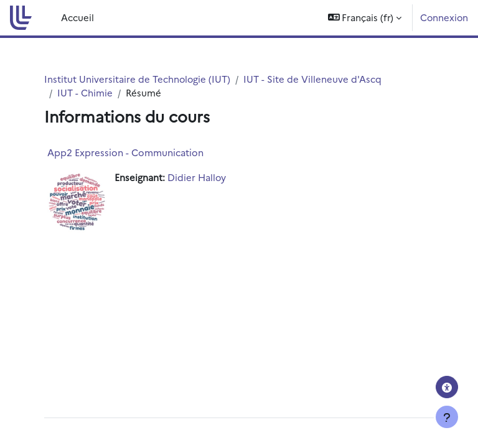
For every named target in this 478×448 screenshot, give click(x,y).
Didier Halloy (197, 177)
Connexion (444, 17)
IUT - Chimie (85, 92)
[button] (365, 18)
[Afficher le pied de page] (447, 417)
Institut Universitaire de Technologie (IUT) (137, 79)
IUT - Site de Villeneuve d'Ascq (312, 79)
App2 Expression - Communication (125, 152)
